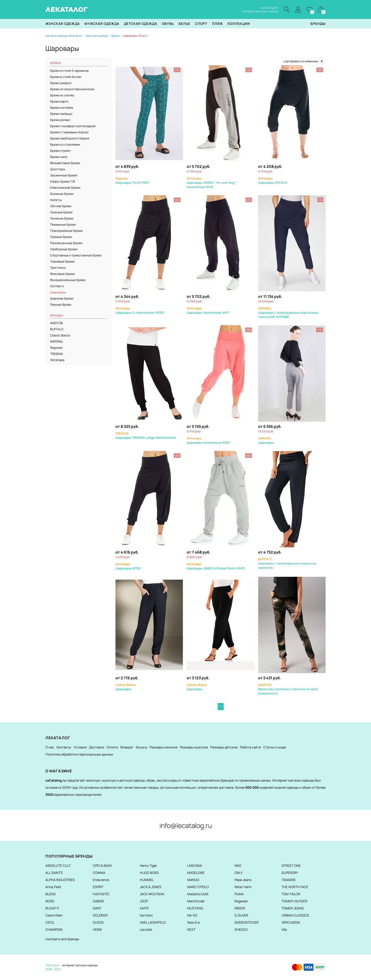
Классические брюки (65, 188)
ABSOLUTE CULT (58, 866)
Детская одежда (141, 24)
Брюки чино (59, 157)
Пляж (217, 24)
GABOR (98, 901)
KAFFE (144, 908)
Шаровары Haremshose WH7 (208, 310)
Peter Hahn (243, 887)
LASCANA (195, 866)
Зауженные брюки (64, 175)
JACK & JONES (151, 887)
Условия (80, 747)
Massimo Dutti (198, 894)
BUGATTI (52, 908)
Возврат (127, 747)
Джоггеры (58, 169)
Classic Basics (60, 335)
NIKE (238, 866)
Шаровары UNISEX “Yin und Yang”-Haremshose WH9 (212, 183)
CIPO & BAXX (102, 866)
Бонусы (141, 747)
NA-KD (192, 915)
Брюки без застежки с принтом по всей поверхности (288, 689)
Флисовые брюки (62, 274)
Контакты (64, 747)
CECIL (50, 922)
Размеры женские (163, 747)
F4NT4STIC (101, 894)
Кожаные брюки (62, 194)
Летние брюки (61, 206)
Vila (284, 929)
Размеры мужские (194, 747)
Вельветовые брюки (65, 163)
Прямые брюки (61, 237)
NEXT (191, 929)
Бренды (318, 24)
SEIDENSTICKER (247, 922)
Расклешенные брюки (66, 243)
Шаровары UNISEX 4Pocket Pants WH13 (216, 566)
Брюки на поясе (62, 107)
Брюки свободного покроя (70, 138)
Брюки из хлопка (62, 95)
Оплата (112, 747)
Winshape (57, 360)
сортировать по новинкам (303, 61)
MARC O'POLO (198, 887)
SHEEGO (241, 929)
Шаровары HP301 (128, 566)
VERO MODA (291, 922)
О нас (50, 747)
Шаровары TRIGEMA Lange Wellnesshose (146, 435)
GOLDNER (100, 915)
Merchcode (196, 901)
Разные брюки (61, 304)
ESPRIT (98, 887)
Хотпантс (57, 286)
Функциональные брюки (68, 280)
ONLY (238, 873)
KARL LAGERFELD (153, 922)
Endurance (101, 880)
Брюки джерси (61, 83)
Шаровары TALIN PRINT (132, 180)
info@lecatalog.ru (186, 825)
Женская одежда (63, 24)
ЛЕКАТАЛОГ (67, 9)
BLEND (51, 894)
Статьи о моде (275, 747)
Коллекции (239, 24)
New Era (193, 922)
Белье (184, 24)
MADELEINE (196, 873)
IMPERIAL (57, 341)
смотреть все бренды (62, 939)
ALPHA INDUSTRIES (60, 880)
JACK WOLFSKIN (152, 894)
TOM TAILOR (291, 894)
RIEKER (240, 908)
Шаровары (266, 440)
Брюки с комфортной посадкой (73, 126)
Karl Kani (146, 915)
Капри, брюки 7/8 (63, 181)
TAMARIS (289, 880)
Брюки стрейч (60, 151)
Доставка (97, 747)
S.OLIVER (241, 915)
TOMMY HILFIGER (294, 901)
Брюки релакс (60, 120)
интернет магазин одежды (80, 965)
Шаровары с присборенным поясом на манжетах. (287, 563)
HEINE (97, 929)
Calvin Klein (54, 915)
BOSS (50, 901)
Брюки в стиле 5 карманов (69, 71)
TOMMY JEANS (293, 908)
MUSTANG (195, 908)
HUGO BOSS (149, 873)
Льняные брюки (62, 218)
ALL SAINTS (54, 873)
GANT (97, 908)
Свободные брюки (64, 249)
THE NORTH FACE (295, 887)
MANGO (193, 880)
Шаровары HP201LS (273, 180)
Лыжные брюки (61, 212)
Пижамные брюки (63, 224)
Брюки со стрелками (65, 144)
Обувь (168, 24)
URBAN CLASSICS (295, 915)
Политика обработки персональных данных (79, 754)
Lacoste (146, 929)
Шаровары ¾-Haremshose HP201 (140, 310)
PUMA (239, 894)
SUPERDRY (290, 873)
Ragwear (56, 348)
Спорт (201, 24)
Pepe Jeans (243, 880)
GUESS (98, 922)
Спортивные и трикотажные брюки (76, 255)
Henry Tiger (148, 866)
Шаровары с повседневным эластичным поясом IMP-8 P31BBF (288, 313)
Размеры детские (224, 747)
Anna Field (53, 887)
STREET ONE (291, 866)
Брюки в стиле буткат (66, 77)
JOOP (144, 901)
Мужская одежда (102, 24)
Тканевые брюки (62, 261)
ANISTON (57, 323)
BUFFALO (57, 329)
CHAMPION (54, 929)
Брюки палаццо (61, 114)
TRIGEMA (57, 354)
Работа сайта (250, 747)
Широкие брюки (62, 298)
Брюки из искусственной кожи (72, 89)
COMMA (99, 873)
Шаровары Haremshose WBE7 (209, 440)
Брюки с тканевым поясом (69, 132)
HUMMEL (147, 880)
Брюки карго (59, 101)
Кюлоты (56, 200)
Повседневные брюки (66, 231)
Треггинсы (58, 268)
